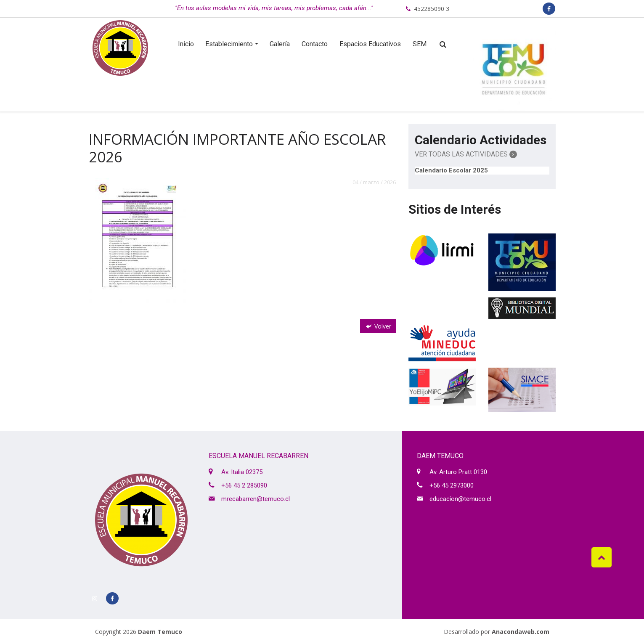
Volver (378, 326)
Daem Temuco (160, 632)
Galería (280, 44)
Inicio (186, 44)
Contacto (315, 44)
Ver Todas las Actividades (466, 154)
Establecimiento (229, 44)
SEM (420, 44)
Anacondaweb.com (521, 632)
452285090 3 (432, 9)
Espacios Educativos (370, 44)
